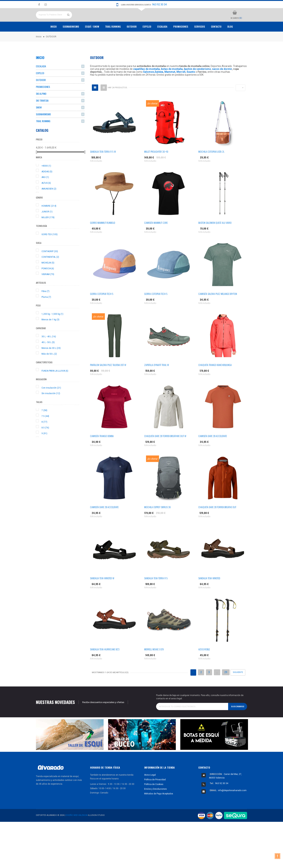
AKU (45, 191)
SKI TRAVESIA (42, 114)
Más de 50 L (49, 367)
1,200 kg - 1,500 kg (52, 327)
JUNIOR (47, 225)
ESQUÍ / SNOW (92, 40)
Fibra (45, 304)
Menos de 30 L (51, 361)
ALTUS (46, 196)
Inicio (54, 40)
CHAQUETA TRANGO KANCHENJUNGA (215, 378)
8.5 (45, 441)
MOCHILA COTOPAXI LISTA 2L (211, 165)
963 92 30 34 (159, 5)
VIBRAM (48, 287)
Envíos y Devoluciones (155, 802)
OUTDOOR (132, 40)
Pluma (46, 310)
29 (226, 686)
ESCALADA (162, 40)
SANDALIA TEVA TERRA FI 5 (156, 591)
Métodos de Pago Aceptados (159, 807)
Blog (230, 40)
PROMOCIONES (181, 40)
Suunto (191, 85)
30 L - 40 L (49, 350)
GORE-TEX (50, 248)
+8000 (46, 179)
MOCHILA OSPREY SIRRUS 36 (157, 520)
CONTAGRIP (50, 265)
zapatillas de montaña (146, 82)
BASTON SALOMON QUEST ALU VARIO (215, 236)
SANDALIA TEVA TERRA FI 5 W (103, 165)
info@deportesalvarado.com (232, 804)
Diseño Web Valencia (77, 829)
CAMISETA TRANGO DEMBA (102, 449)
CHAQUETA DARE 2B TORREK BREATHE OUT (217, 520)
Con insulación (51, 401)
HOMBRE (49, 219)
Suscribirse (238, 720)
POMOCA (48, 282)
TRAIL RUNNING (113, 40)
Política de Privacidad (155, 793)
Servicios (200, 40)
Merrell (181, 85)
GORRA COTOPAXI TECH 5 (102, 307)
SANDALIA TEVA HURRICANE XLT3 (105, 663)
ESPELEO (147, 40)
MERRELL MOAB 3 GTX (154, 663)
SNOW (39, 121)
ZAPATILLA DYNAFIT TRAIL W (157, 378)
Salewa (159, 85)
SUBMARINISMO (43, 127)
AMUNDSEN (49, 202)
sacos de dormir (222, 82)
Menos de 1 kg (50, 333)
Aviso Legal (150, 788)
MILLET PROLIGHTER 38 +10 (156, 165)
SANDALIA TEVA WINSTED (209, 591)
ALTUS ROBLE (204, 663)
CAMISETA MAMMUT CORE (156, 236)
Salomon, (149, 85)
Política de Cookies (154, 797)
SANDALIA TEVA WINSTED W (102, 591)
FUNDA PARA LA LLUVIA (55, 384)
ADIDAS (47, 185)
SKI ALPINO (41, 107)
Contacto (216, 40)
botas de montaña (172, 82)
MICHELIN (48, 276)
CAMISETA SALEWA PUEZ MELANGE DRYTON (218, 307)
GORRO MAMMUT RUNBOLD (103, 236)
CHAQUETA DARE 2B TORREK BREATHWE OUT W (165, 449)
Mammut (170, 85)
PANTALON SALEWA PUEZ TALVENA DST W (108, 378)
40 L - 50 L (48, 356)
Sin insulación (51, 407)
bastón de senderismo (197, 82)
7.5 (45, 429)
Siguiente (238, 686)
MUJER (48, 231)
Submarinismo (71, 40)
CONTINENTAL (50, 270)
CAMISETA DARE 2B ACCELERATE (213, 449)
